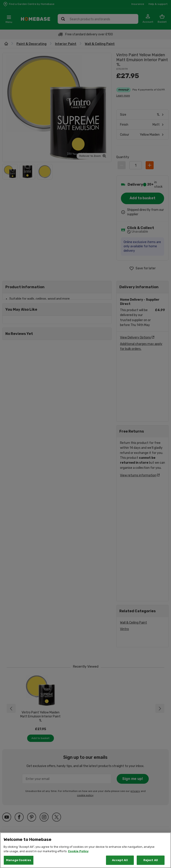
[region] (85, 850)
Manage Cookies (19, 860)
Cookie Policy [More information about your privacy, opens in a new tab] (78, 851)
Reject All (151, 860)
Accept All (120, 860)
